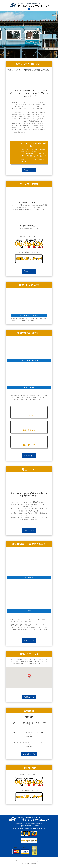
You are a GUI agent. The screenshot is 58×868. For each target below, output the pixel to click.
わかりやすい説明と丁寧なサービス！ (29, 35)
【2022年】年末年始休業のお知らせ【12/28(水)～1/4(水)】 (29, 733)
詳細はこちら (29, 170)
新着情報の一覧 (29, 754)
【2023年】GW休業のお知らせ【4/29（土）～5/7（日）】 (29, 724)
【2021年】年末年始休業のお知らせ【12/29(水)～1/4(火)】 (29, 743)
